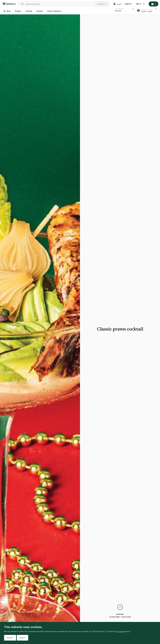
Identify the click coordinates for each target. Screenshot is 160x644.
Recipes (18, 11)
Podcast (40, 11)
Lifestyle (29, 11)
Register (128, 4)
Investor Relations (54, 11)
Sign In (140, 4)
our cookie (121, 631)
